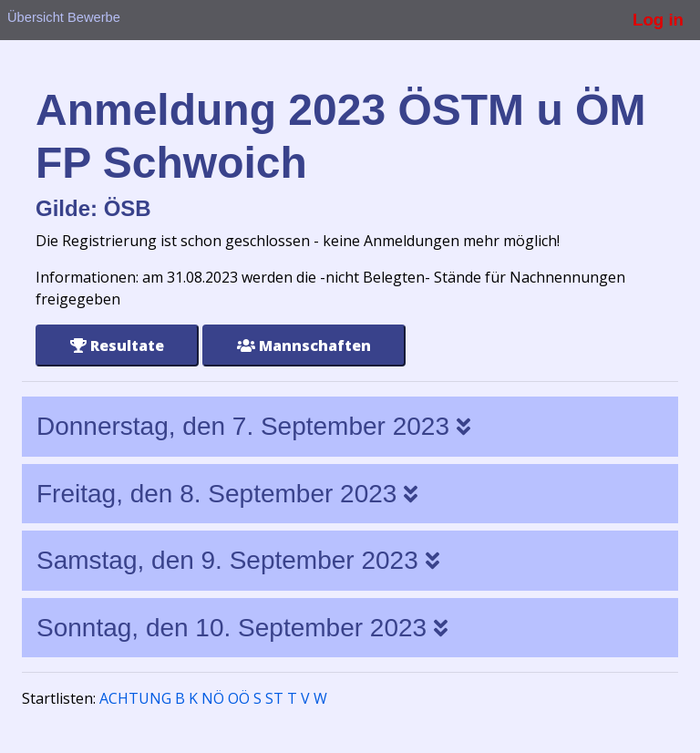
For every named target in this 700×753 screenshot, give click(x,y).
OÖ (239, 698)
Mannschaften (304, 346)
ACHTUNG (135, 698)
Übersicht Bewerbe (64, 17)
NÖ (213, 698)
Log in (658, 20)
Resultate (117, 346)
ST (274, 698)
